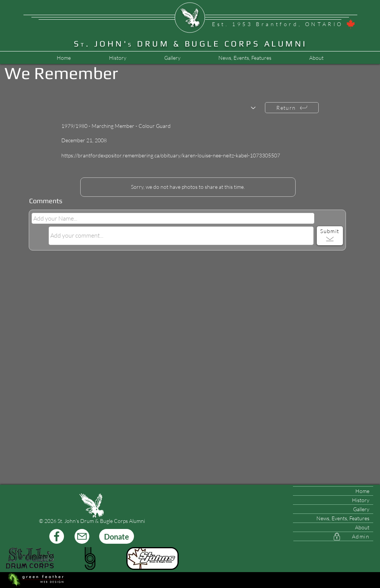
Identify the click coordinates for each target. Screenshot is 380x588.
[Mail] (82, 536)
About (362, 527)
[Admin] (333, 537)
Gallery (361, 509)
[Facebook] (57, 536)
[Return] (292, 108)
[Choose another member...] (162, 108)
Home (362, 491)
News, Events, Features (343, 518)
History (361, 500)
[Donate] (117, 536)
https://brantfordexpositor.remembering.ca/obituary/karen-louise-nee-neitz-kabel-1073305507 (171, 155)
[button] (245, 58)
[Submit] (330, 236)
